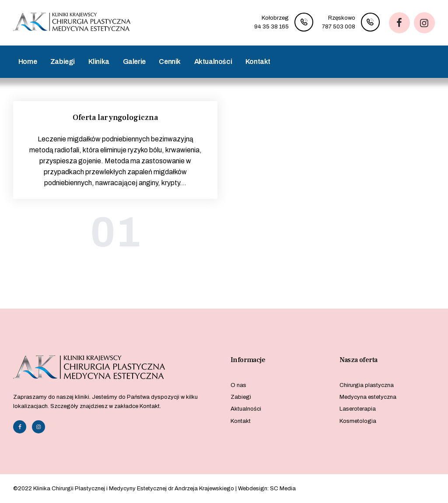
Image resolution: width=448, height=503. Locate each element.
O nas (238, 385)
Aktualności (246, 409)
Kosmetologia (358, 421)
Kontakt (241, 421)
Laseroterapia (358, 409)
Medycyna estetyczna (368, 397)
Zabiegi (241, 397)
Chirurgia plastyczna (367, 385)
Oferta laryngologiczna (115, 118)
